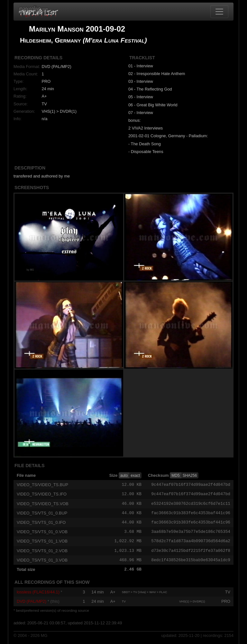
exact (135, 476)
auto (124, 476)
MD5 (175, 476)
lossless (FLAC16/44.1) (38, 595)
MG (44, 638)
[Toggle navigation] (219, 12)
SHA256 (190, 476)
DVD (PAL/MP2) (32, 604)
